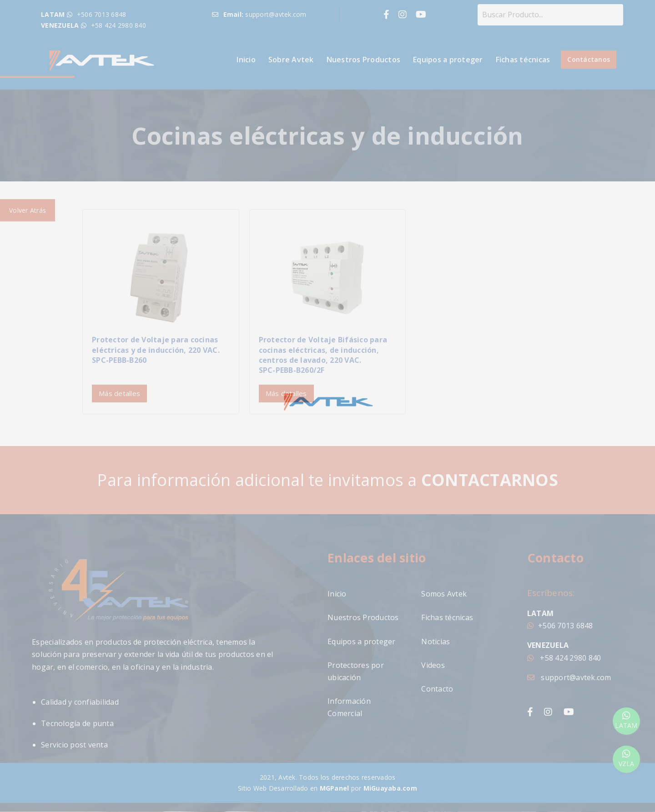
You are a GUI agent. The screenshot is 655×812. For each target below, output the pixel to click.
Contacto (437, 689)
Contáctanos (589, 59)
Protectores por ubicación (356, 671)
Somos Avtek (444, 594)
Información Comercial (349, 707)
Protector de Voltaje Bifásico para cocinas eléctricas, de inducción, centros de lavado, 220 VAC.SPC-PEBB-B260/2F (323, 355)
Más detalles (119, 393)
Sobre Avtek (291, 60)
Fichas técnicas (523, 60)
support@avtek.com (569, 677)
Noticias (436, 642)
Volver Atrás (28, 210)
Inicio (246, 60)
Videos (433, 665)
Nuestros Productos (364, 60)
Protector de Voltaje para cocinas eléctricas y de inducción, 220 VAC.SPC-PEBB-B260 (156, 350)
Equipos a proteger (448, 60)
